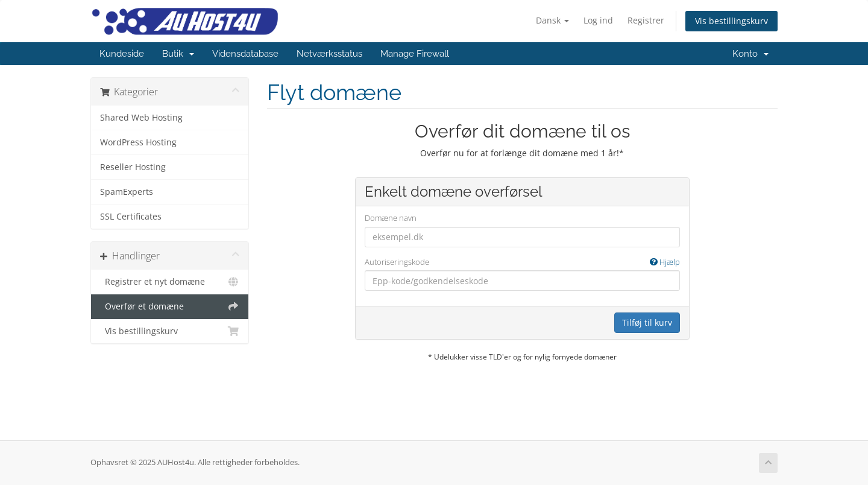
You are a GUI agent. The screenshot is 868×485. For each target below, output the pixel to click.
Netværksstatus (329, 54)
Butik (178, 54)
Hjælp (665, 262)
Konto (750, 54)
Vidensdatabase (245, 54)
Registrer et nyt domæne (170, 282)
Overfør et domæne (170, 306)
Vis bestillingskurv (731, 21)
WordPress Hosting (138, 142)
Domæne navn (391, 218)
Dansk (552, 20)
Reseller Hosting (133, 167)
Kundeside (122, 54)
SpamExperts (127, 192)
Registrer (646, 20)
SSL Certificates (131, 217)
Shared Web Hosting (141, 118)
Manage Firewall (415, 54)
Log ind (598, 20)
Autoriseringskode (522, 262)
